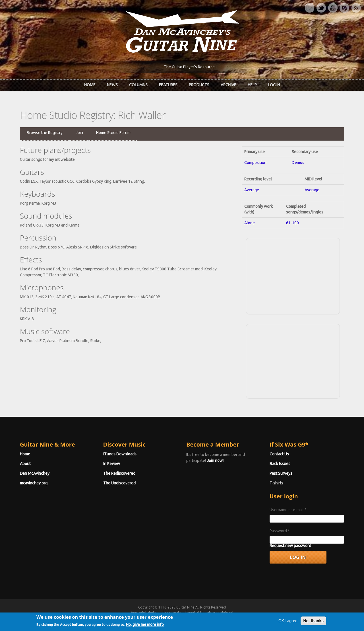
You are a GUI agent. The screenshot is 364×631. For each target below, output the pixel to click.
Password (280, 531)
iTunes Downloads (120, 454)
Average (252, 190)
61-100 (292, 223)
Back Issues (280, 464)
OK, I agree (288, 623)
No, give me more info (145, 627)
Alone (250, 223)
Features (168, 85)
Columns (138, 85)
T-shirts (276, 483)
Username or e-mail (288, 510)
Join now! (215, 461)
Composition (255, 163)
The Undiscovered (119, 483)
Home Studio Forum (113, 133)
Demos (298, 163)
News (112, 85)
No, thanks (313, 623)
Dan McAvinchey (35, 473)
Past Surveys (281, 473)
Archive (228, 85)
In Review (112, 464)
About (25, 464)
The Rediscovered (119, 473)
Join (79, 133)
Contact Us (279, 454)
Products (199, 85)
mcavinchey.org (34, 483)
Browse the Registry (45, 133)
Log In (274, 85)
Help (252, 85)
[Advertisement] (293, 275)
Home (90, 85)
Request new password (290, 546)
